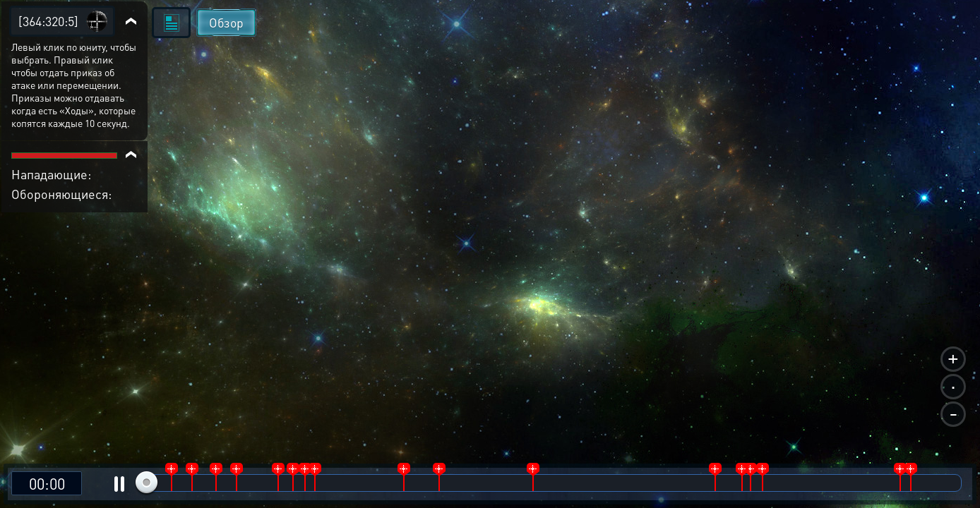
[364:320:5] (48, 21)
